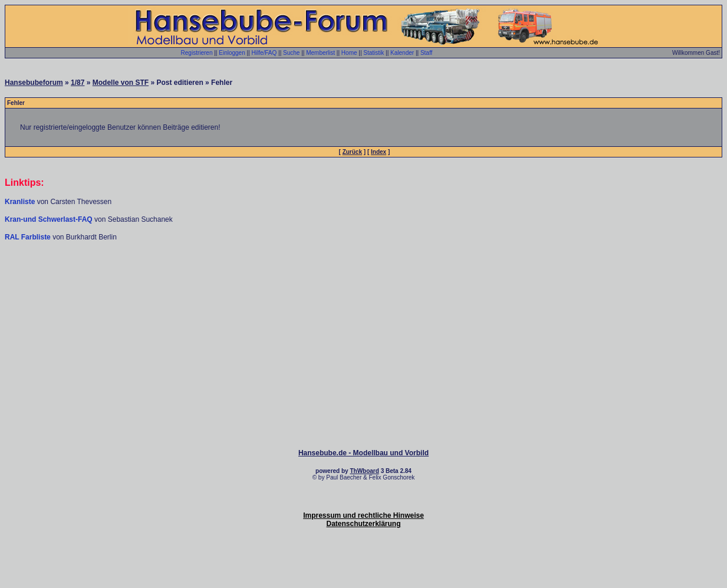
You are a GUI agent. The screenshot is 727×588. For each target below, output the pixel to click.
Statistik (374, 53)
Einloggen (232, 53)
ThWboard (364, 471)
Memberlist (320, 53)
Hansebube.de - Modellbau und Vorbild (363, 453)
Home (349, 53)
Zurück (352, 152)
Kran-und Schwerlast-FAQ (50, 219)
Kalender (402, 53)
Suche (291, 53)
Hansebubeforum (34, 83)
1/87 (78, 83)
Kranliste (20, 202)
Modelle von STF (121, 83)
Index (379, 152)
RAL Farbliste (29, 237)
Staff (426, 53)
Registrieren (197, 53)
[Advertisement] (364, 277)
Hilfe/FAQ (264, 53)
